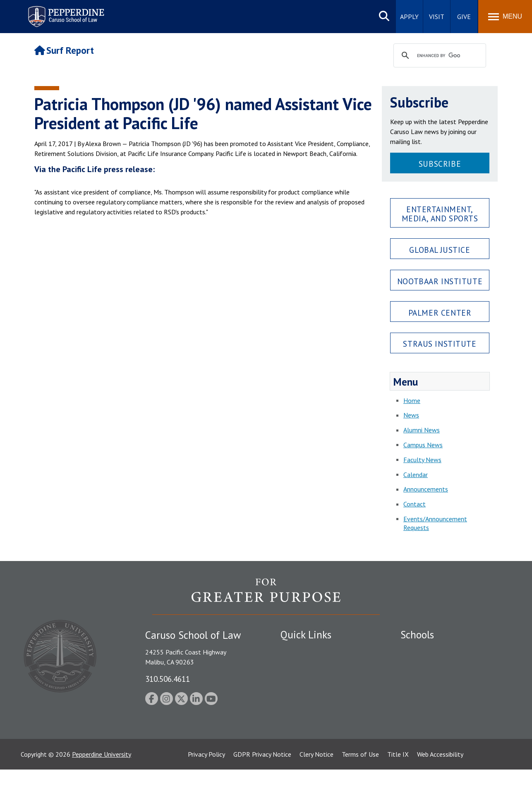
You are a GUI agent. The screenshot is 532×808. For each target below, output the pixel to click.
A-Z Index (294, 745)
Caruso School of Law (431, 664)
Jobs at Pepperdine (306, 693)
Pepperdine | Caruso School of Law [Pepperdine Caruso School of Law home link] (65, 11)
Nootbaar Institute (440, 281)
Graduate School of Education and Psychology (448, 698)
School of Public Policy (432, 716)
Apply (409, 17)
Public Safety (299, 650)
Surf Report (64, 50)
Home (412, 400)
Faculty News (422, 460)
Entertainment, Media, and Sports (440, 213)
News (411, 415)
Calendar (416, 475)
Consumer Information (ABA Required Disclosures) (319, 726)
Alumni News (422, 430)
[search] (439, 56)
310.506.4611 (168, 679)
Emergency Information (313, 679)
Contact (415, 504)
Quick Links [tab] (306, 635)
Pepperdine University (102, 793)
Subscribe (440, 164)
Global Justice (440, 250)
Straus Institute (440, 344)
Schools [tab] (417, 635)
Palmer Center (440, 313)
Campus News (423, 445)
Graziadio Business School (436, 679)
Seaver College (421, 650)
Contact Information (309, 708)
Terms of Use (360, 793)
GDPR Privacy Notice (262, 793)
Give (464, 17)
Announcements (426, 489)
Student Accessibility (309, 664)
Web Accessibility (440, 793)
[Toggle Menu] (505, 17)
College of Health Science (437, 731)
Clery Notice (316, 793)
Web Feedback (300, 760)
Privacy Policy (206, 793)
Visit (437, 17)
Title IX (398, 793)
